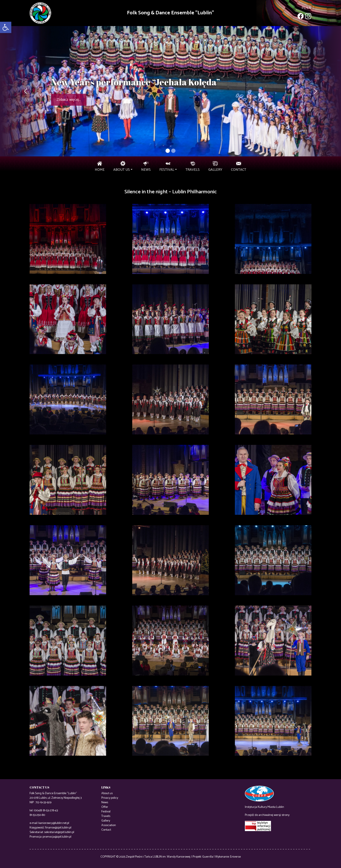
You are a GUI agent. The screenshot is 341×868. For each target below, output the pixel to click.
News (105, 803)
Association (109, 825)
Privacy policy (110, 798)
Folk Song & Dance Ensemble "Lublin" (170, 13)
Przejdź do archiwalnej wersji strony (267, 815)
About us (107, 793)
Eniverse (235, 857)
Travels (106, 816)
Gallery (106, 821)
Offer (105, 807)
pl (304, 8)
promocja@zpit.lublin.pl (57, 837)
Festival (106, 812)
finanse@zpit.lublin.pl (58, 828)
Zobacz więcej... (69, 100)
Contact (106, 830)
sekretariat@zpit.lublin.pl (59, 832)
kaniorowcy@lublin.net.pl (54, 823)
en (309, 8)
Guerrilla (208, 857)
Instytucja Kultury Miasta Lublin (264, 807)
